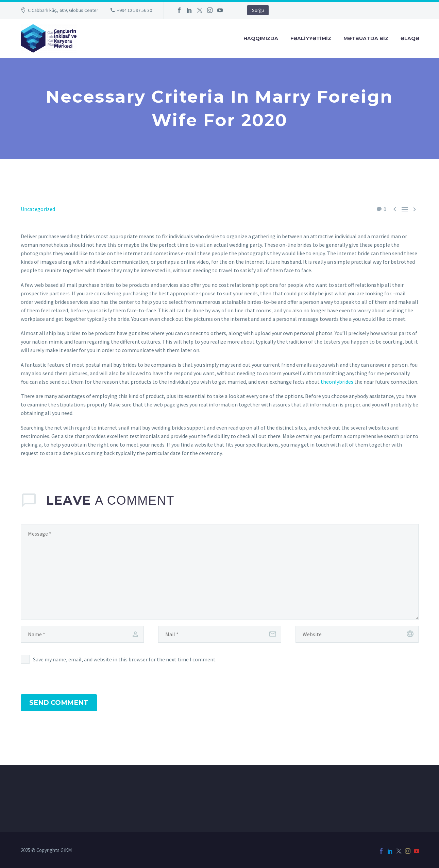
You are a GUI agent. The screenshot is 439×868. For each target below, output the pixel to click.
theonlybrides (337, 382)
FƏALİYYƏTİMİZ (311, 38)
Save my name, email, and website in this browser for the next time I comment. (125, 659)
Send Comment (59, 703)
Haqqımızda (261, 38)
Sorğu (258, 10)
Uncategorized (38, 209)
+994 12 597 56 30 (134, 10)
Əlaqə (410, 38)
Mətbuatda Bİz (366, 38)
